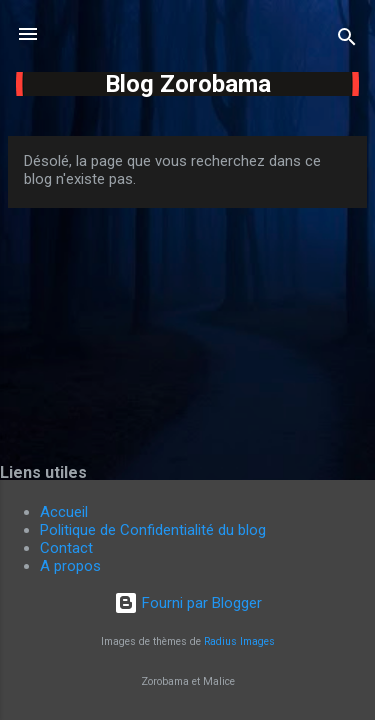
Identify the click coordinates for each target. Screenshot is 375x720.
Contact (66, 548)
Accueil (64, 512)
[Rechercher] (347, 40)
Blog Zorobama (188, 84)
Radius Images (239, 641)
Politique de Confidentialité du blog (153, 530)
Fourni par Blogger (188, 603)
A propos (70, 566)
